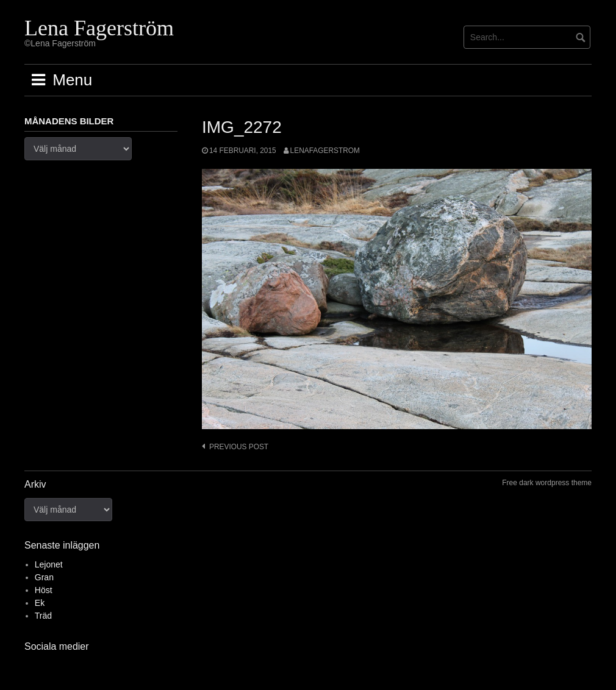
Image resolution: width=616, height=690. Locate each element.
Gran (44, 577)
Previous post (239, 447)
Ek (40, 603)
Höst (44, 590)
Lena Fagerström (99, 28)
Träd (43, 616)
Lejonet (49, 564)
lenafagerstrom (325, 151)
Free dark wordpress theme (547, 483)
